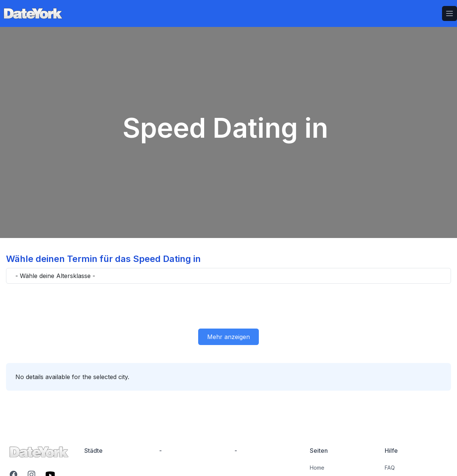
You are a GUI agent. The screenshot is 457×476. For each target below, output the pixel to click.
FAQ (390, 468)
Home (317, 468)
